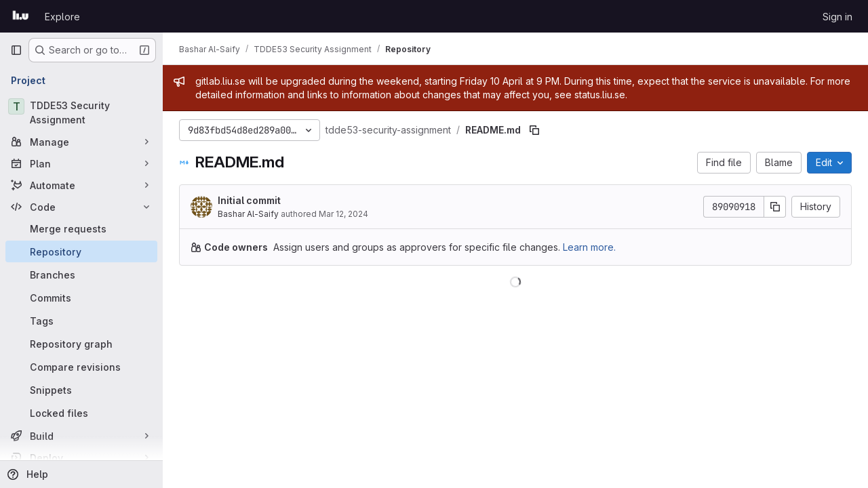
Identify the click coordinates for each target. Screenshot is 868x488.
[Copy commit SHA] (775, 207)
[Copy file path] (534, 130)
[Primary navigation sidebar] (16, 50)
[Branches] (81, 274)
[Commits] (81, 298)
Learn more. (589, 247)
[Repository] (81, 251)
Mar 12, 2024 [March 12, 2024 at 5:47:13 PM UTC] (343, 214)
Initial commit (249, 200)
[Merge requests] (81, 228)
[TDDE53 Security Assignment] (81, 113)
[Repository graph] (81, 344)
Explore (62, 17)
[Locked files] (81, 413)
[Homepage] (21, 16)
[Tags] (81, 321)
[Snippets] (81, 390)
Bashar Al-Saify (248, 214)
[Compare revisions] (81, 367)
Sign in (837, 17)
